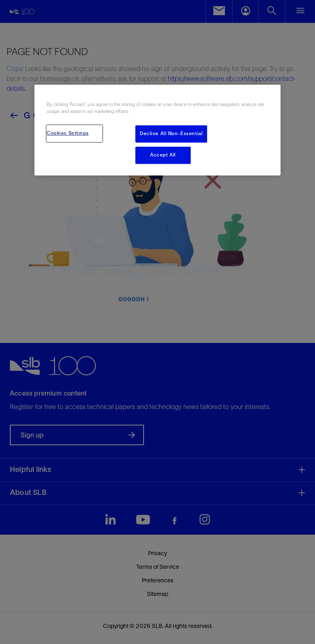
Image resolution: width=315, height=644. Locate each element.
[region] (157, 130)
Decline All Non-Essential (171, 134)
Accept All (163, 155)
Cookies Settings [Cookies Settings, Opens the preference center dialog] (68, 133)
